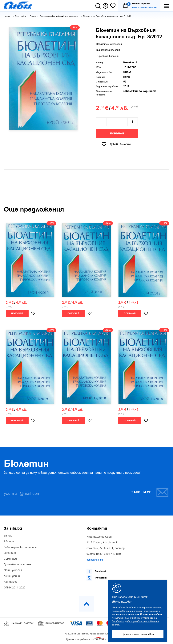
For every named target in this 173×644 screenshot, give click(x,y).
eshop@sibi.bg (95, 560)
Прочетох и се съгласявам (138, 634)
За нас (8, 536)
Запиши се (150, 492)
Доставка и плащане (17, 565)
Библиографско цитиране (20, 547)
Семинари (10, 559)
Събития (10, 553)
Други (33, 16)
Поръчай (117, 134)
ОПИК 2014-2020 (15, 588)
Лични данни (12, 576)
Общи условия (13, 570)
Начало (7, 16)
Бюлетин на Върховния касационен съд (59, 16)
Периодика (20, 16)
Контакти (11, 582)
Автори (9, 541)
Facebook (96, 571)
